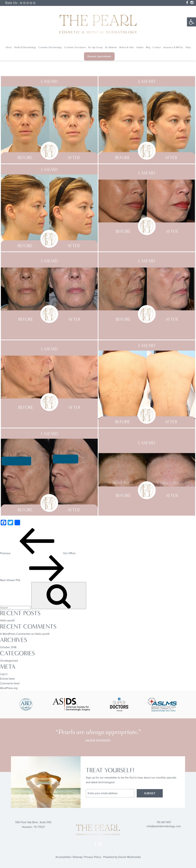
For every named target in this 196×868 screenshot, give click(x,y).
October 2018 (8, 647)
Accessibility (63, 857)
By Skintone (111, 47)
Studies (140, 47)
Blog (148, 47)
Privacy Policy (93, 857)
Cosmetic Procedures (75, 47)
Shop (188, 47)
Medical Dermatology (25, 47)
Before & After (127, 47)
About (8, 47)
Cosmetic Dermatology (50, 47)
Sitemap (78, 857)
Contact (157, 47)
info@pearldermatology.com (164, 826)
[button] (191, 22)
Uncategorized (9, 661)
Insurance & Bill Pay (173, 47)
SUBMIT (150, 793)
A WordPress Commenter (15, 634)
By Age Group (96, 47)
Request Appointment (99, 56)
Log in (4, 674)
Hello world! (7, 621)
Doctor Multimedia (130, 857)
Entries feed (7, 679)
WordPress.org (9, 688)
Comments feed (10, 684)
